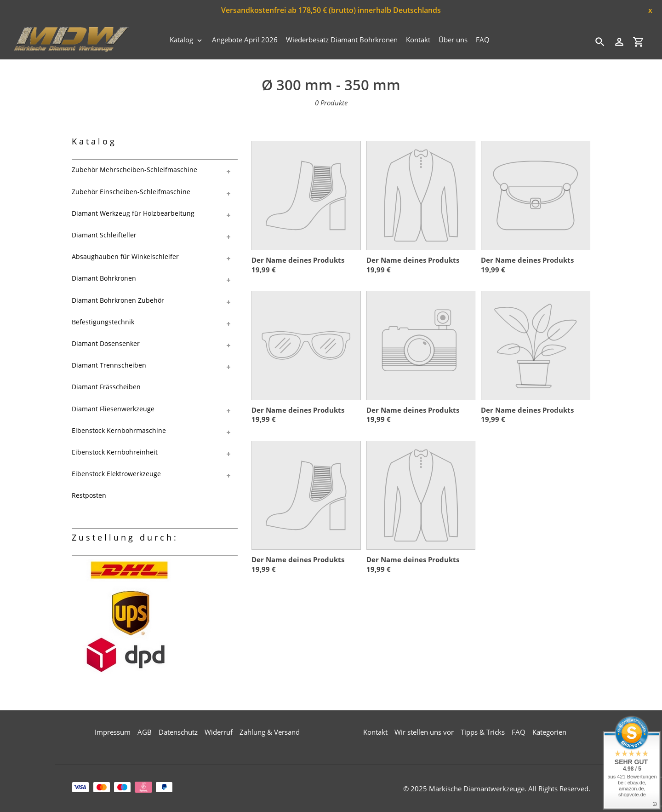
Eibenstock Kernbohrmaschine (119, 430)
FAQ (519, 732)
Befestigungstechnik (103, 322)
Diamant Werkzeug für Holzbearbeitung (133, 213)
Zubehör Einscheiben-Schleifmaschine (131, 192)
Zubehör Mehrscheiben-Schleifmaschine (134, 170)
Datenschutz (178, 732)
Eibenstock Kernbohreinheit (115, 452)
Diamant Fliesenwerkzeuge (113, 409)
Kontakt (375, 732)
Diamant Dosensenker (106, 343)
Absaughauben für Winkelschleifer (125, 256)
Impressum (113, 732)
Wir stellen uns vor (424, 732)
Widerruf (219, 732)
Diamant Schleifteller (104, 235)
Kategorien (549, 732)
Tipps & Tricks (483, 732)
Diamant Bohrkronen (104, 278)
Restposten (89, 495)
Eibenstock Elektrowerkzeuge (116, 474)
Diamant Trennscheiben (109, 365)
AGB (145, 732)
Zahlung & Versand (270, 732)
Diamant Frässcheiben (106, 387)
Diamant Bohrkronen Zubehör (118, 300)
